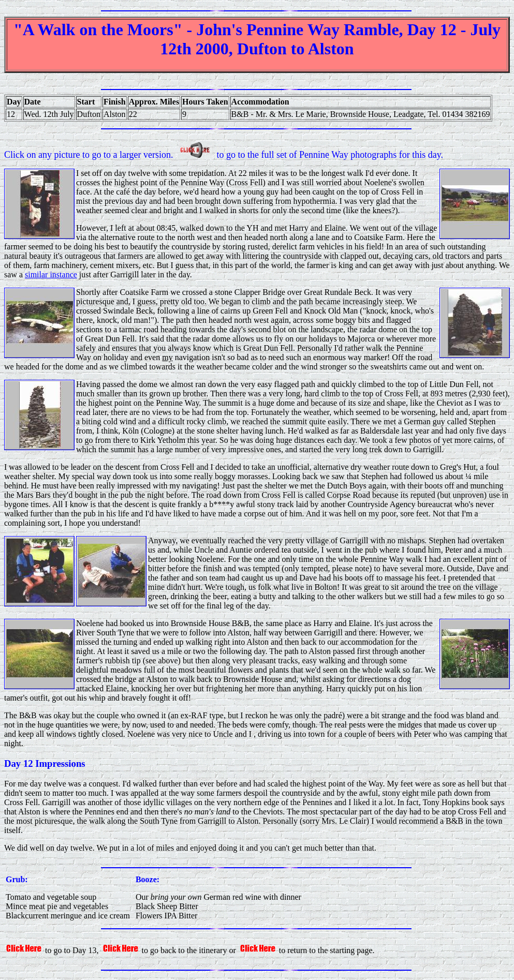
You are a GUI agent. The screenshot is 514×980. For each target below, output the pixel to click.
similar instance (51, 274)
